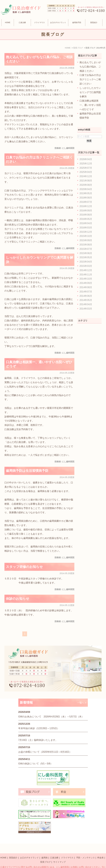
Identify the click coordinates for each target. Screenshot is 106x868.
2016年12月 (86, 206)
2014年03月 (86, 309)
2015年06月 (86, 253)
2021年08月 (86, 181)
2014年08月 (86, 287)
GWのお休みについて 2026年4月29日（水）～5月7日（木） (51, 717)
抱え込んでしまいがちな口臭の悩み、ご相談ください (90, 67)
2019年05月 (86, 193)
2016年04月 (86, 223)
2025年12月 (86, 164)
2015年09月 (86, 240)
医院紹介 (13, 851)
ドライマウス (39, 23)
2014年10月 (86, 279)
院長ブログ (46, 855)
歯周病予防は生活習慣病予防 (27, 471)
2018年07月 (86, 202)
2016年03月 (86, 228)
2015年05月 (86, 257)
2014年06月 (86, 296)
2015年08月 (86, 245)
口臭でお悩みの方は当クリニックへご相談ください (90, 79)
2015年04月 (86, 262)
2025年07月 (86, 168)
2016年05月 (86, 219)
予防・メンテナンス (85, 851)
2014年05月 (86, 300)
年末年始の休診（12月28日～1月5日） (39, 728)
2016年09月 (86, 211)
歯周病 (44, 851)
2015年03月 (86, 266)
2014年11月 (86, 275)
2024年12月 (86, 176)
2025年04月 (86, 172)
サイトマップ (59, 855)
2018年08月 (86, 198)
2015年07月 (86, 249)
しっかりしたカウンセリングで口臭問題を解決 (90, 92)
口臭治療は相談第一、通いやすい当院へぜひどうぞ (90, 105)
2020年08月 (86, 185)
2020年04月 (86, 189)
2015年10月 (86, 236)
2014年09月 (86, 283)
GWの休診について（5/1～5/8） (35, 764)
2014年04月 (86, 304)
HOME (8, 23)
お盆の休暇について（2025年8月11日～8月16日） (45, 752)
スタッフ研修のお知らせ (24, 567)
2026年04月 (86, 159)
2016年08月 (86, 215)
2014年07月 (86, 292)
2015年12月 (86, 232)
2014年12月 (86, 270)
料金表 (101, 851)
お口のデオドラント (58, 23)
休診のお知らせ (18, 599)
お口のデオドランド (29, 851)
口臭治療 (22, 23)
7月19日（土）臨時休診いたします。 (38, 740)
